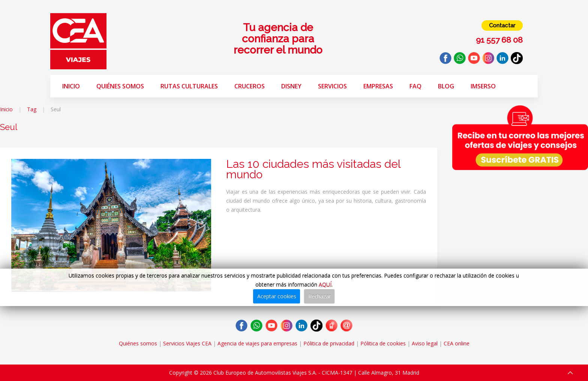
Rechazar (319, 296)
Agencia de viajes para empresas (257, 343)
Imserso (483, 86)
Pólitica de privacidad (329, 343)
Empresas (378, 86)
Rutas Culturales (189, 86)
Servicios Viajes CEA (187, 343)
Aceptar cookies (277, 296)
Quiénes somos (120, 86)
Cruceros (250, 86)
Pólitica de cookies (383, 343)
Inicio (71, 86)
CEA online (457, 343)
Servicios (332, 86)
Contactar (502, 25)
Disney (291, 86)
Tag (32, 109)
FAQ (415, 86)
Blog (446, 86)
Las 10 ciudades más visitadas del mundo (313, 169)
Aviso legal (425, 343)
